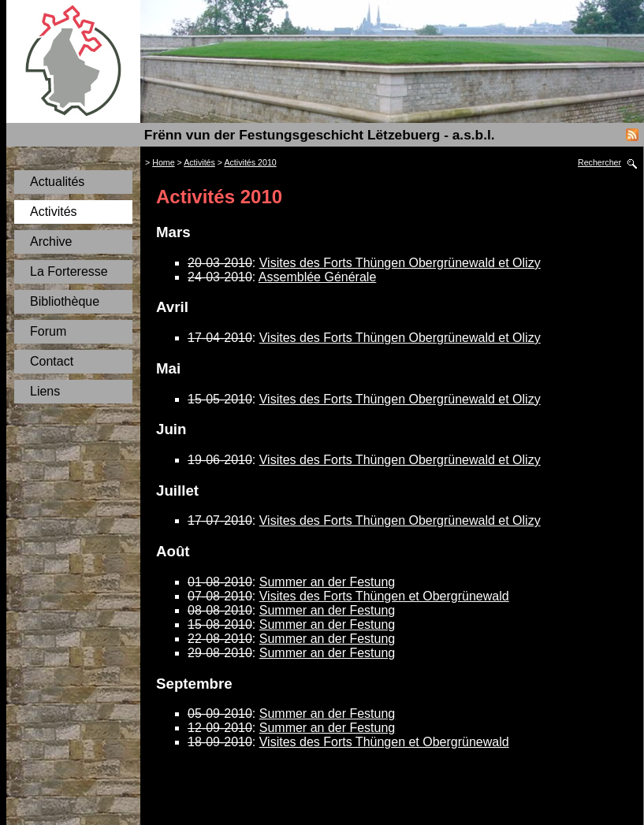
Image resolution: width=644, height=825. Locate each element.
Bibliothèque (65, 301)
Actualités (57, 182)
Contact (52, 361)
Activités (54, 212)
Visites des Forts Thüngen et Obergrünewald (384, 596)
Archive (51, 242)
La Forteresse (69, 271)
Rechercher (599, 162)
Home (163, 162)
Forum (48, 331)
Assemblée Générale (317, 277)
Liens (45, 391)
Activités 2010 (250, 162)
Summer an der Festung (328, 582)
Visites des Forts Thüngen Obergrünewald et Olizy (400, 263)
